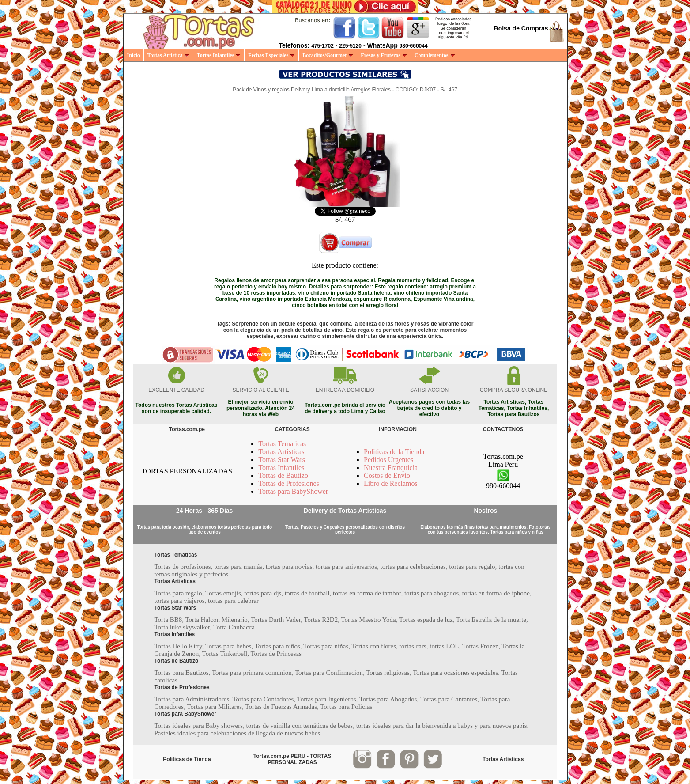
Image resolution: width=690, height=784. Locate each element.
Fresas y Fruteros (384, 55)
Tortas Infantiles (219, 55)
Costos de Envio (387, 475)
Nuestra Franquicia (391, 468)
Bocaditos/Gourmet (328, 55)
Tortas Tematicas (282, 444)
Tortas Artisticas (281, 452)
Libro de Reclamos (391, 483)
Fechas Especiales (271, 55)
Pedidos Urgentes (388, 460)
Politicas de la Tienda (394, 452)
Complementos (435, 55)
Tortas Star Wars (282, 460)
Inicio (134, 55)
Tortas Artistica (168, 55)
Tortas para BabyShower (293, 491)
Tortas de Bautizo (283, 475)
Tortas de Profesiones (289, 483)
